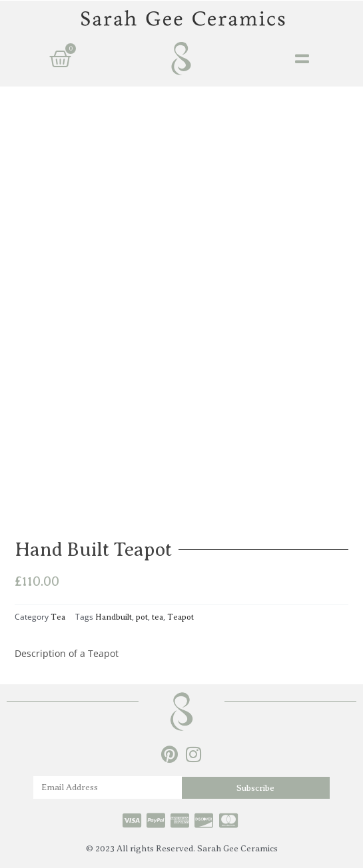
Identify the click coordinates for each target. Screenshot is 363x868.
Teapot (181, 617)
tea (158, 617)
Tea (58, 617)
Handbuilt (114, 617)
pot (142, 617)
